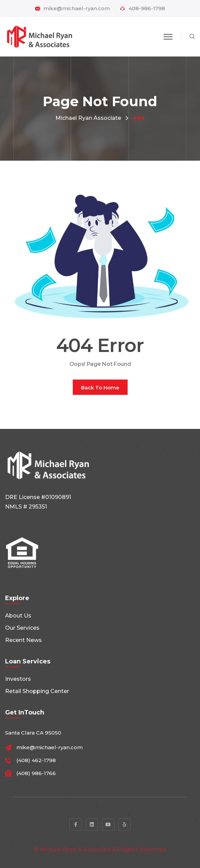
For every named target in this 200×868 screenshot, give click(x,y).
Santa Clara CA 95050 (33, 733)
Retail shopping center (37, 691)
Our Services (22, 628)
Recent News (23, 640)
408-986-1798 (147, 9)
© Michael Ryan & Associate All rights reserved (100, 853)
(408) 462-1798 (36, 760)
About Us (18, 616)
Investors (18, 679)
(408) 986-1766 (36, 773)
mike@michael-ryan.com (77, 9)
